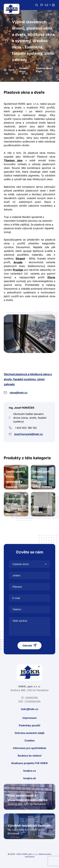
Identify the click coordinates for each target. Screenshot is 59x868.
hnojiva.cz (30, 771)
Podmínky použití (29, 725)
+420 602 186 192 (26, 428)
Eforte (51, 277)
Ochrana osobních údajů (29, 733)
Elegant (20, 258)
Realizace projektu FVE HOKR (29, 763)
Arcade (18, 262)
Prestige (18, 270)
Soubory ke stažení (29, 756)
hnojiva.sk (30, 778)
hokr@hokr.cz (30, 709)
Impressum (30, 718)
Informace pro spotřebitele (30, 748)
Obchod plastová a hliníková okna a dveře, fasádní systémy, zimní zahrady (28, 379)
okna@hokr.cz (19, 393)
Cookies (30, 740)
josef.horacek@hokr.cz (29, 434)
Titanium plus (13, 160)
